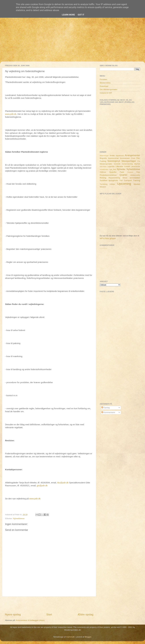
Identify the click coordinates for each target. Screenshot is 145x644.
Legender (111, 166)
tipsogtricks (113, 180)
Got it (81, 15)
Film (138, 158)
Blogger (88, 637)
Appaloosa (120, 156)
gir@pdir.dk (42, 486)
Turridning (104, 184)
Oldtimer (103, 172)
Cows (133, 158)
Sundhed (104, 180)
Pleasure (130, 172)
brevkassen (125, 158)
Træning (137, 180)
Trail (121, 181)
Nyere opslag (13, 614)
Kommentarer (108, 412)
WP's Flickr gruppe (108, 238)
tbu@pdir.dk (63, 483)
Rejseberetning (114, 178)
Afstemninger (104, 156)
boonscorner (113, 158)
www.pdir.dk (11, 114)
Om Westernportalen (108, 89)
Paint (122, 172)
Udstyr (112, 184)
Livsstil (127, 166)
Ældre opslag (85, 614)
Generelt (117, 164)
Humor (137, 164)
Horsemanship (127, 164)
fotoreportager (129, 161)
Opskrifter (113, 172)
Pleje (138, 172)
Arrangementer (132, 155)
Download (104, 86)
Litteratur (119, 166)
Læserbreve (135, 166)
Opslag (106, 408)
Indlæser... (104, 248)
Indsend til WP (106, 93)
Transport (128, 180)
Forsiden (103, 79)
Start (49, 614)
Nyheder (121, 169)
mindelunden (104, 169)
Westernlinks (105, 83)
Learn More (68, 15)
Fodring (103, 161)
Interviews (103, 166)
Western (103, 187)
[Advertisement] (72, 42)
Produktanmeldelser (108, 175)
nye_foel (113, 169)
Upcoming (124, 184)
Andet (112, 156)
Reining (103, 178)
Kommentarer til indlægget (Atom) (30, 620)
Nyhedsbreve (19, 519)
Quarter (123, 175)
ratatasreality (135, 175)
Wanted (137, 184)
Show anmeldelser (131, 178)
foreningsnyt (114, 161)
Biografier (103, 158)
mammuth (70, 637)
